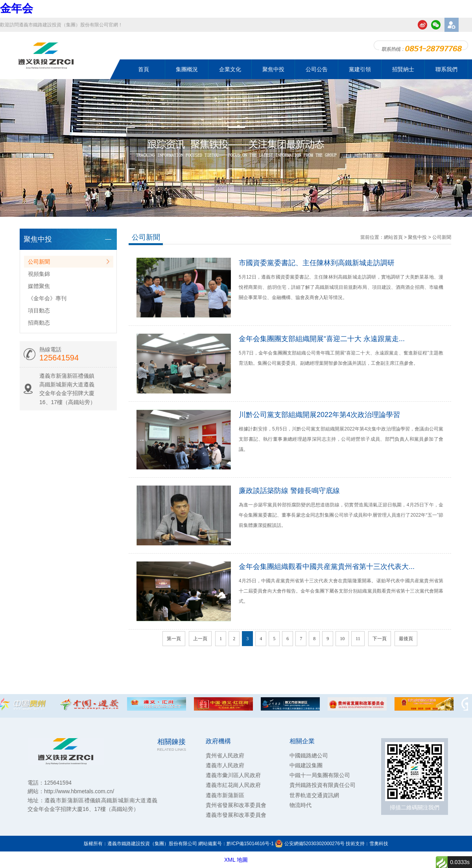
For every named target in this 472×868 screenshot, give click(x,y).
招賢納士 (403, 69)
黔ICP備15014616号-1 (250, 844)
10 (342, 639)
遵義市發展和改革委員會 (236, 815)
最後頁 (406, 639)
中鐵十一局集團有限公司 (320, 775)
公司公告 (317, 69)
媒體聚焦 (39, 286)
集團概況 (187, 69)
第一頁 (174, 639)
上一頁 (200, 639)
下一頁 (380, 639)
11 (358, 639)
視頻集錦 (39, 274)
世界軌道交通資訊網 (314, 795)
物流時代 (301, 805)
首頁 (144, 69)
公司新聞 (39, 262)
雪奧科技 (379, 844)
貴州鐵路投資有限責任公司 (323, 785)
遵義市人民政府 (225, 765)
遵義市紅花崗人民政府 (233, 785)
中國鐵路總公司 (309, 755)
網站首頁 (393, 237)
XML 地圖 (236, 860)
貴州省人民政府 (225, 755)
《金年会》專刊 (47, 298)
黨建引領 (360, 69)
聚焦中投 (273, 69)
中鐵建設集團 (306, 765)
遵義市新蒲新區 (225, 795)
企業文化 (230, 69)
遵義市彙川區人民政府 (233, 775)
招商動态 (39, 323)
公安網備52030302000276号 (310, 844)
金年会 (17, 8)
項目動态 (39, 310)
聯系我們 (446, 69)
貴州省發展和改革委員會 (236, 805)
